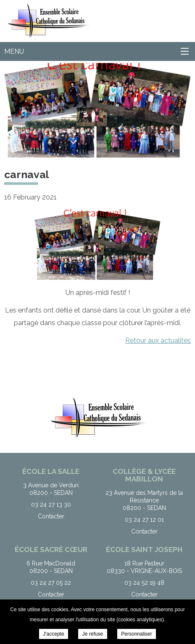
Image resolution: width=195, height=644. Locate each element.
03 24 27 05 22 (51, 583)
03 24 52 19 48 (144, 583)
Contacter (51, 516)
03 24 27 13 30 (51, 505)
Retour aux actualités (158, 340)
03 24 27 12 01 (144, 520)
